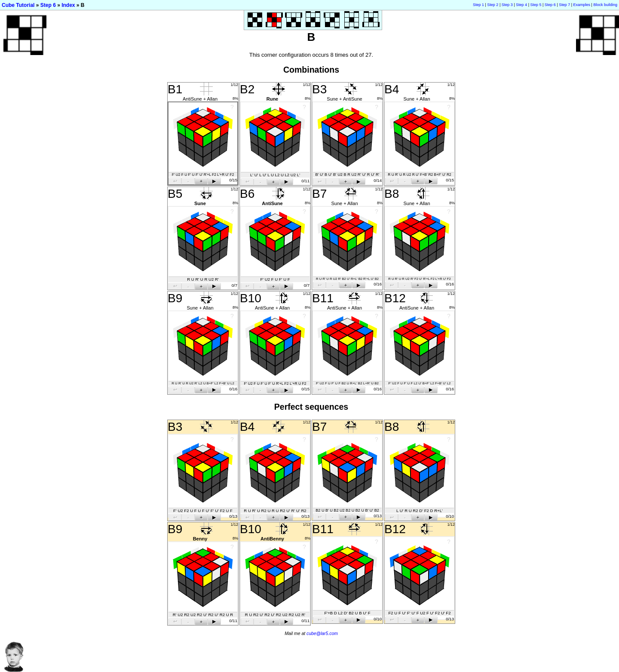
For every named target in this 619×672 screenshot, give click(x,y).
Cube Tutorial (18, 5)
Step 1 (478, 5)
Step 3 (507, 5)
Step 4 (521, 5)
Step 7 (564, 5)
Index (68, 5)
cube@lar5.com (322, 634)
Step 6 (48, 5)
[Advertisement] (463, 667)
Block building (605, 5)
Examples (582, 5)
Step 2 (493, 5)
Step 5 (536, 5)
